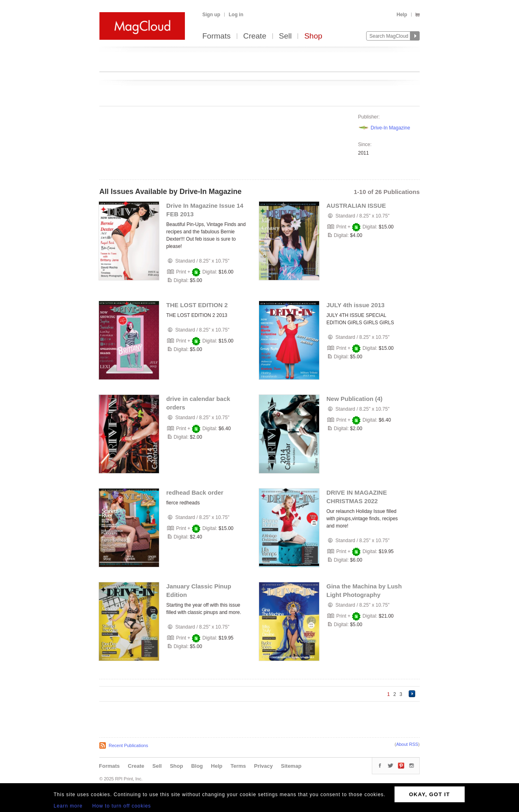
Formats (217, 36)
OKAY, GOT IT (430, 794)
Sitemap (291, 766)
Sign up (211, 15)
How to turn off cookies (122, 806)
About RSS (407, 744)
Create (255, 36)
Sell (285, 36)
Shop (313, 36)
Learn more (68, 806)
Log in (236, 15)
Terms (238, 766)
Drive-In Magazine (390, 128)
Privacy (264, 766)
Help (402, 15)
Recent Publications (128, 745)
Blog (197, 766)
